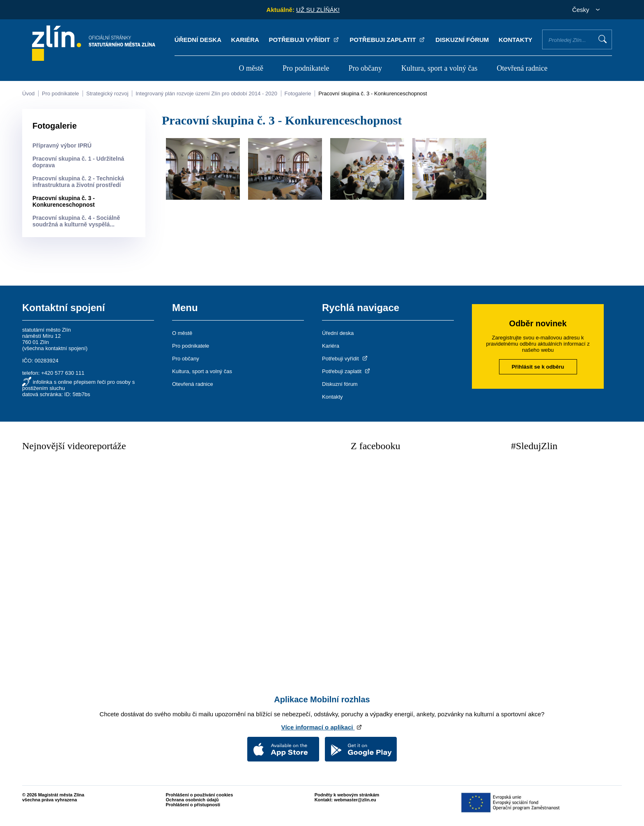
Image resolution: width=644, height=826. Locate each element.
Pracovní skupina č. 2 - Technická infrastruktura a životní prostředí (78, 182)
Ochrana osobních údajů (192, 800)
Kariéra (245, 40)
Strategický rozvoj (107, 93)
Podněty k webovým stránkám (347, 795)
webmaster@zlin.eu (355, 800)
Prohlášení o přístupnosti (193, 805)
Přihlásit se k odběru (538, 367)
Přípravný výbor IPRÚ (62, 145)
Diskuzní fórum (462, 40)
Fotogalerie (298, 93)
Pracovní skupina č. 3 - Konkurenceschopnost (373, 93)
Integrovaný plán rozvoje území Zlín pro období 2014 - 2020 (206, 93)
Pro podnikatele (306, 68)
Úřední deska (198, 40)
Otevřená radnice (522, 68)
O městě (251, 68)
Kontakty (515, 40)
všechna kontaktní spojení (55, 348)
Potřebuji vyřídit (304, 40)
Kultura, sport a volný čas (439, 68)
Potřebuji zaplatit (388, 40)
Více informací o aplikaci (322, 727)
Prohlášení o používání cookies (200, 795)
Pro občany (365, 68)
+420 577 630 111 (63, 373)
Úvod (28, 93)
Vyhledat (603, 39)
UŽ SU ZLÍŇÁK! (318, 10)
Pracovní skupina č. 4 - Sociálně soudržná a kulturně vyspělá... (76, 221)
